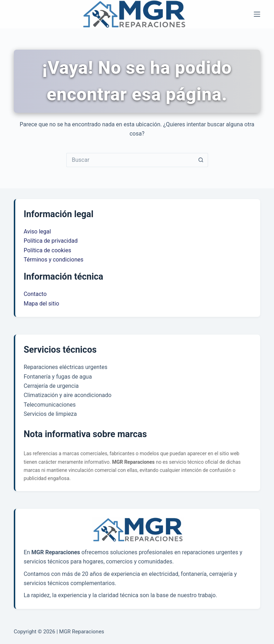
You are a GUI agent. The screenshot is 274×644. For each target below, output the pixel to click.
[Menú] (257, 14)
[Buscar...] (130, 160)
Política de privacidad (51, 241)
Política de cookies (47, 250)
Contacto (35, 294)
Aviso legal (37, 232)
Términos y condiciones (54, 260)
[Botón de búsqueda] (201, 160)
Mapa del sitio (41, 304)
